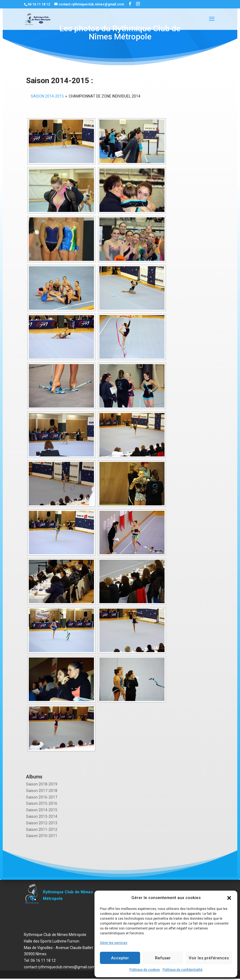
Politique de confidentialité (183, 970)
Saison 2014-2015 (42, 810)
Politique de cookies (145, 970)
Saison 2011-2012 (42, 829)
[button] (229, 898)
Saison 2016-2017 (42, 797)
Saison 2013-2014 (42, 816)
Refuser (163, 958)
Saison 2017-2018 (42, 791)
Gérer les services (114, 943)
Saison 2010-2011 (42, 836)
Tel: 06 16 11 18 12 (40, 960)
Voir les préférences (209, 958)
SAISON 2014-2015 (47, 96)
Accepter (120, 958)
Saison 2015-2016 (42, 803)
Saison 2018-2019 (42, 784)
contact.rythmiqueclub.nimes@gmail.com (60, 967)
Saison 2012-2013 (42, 823)
